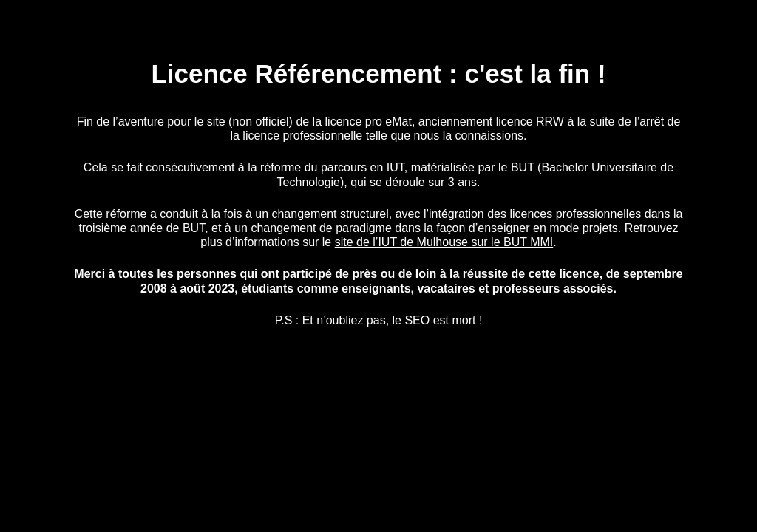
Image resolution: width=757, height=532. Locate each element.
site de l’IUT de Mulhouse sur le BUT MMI (444, 242)
